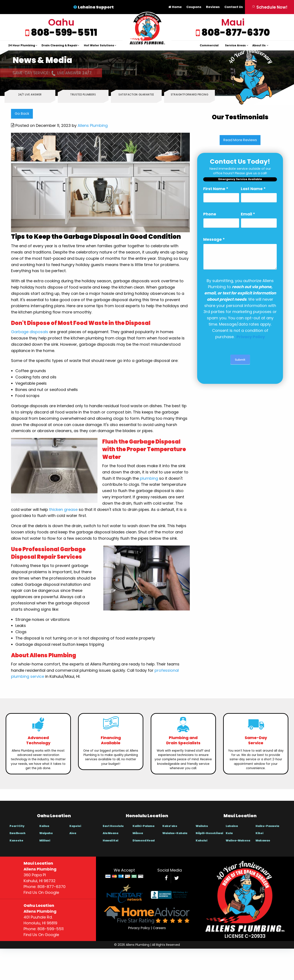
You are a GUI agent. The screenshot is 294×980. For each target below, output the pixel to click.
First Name (216, 189)
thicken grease (63, 509)
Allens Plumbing (93, 125)
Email (248, 214)
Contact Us (234, 7)
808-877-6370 (235, 32)
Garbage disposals (30, 332)
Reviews (213, 7)
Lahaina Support (96, 7)
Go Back (22, 114)
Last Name (253, 189)
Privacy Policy (139, 928)
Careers (159, 928)
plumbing (149, 478)
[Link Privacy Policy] (251, 337)
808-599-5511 (63, 32)
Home (175, 7)
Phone (210, 214)
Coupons (194, 7)
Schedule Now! (270, 7)
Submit (240, 359)
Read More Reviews (240, 140)
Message (214, 239)
